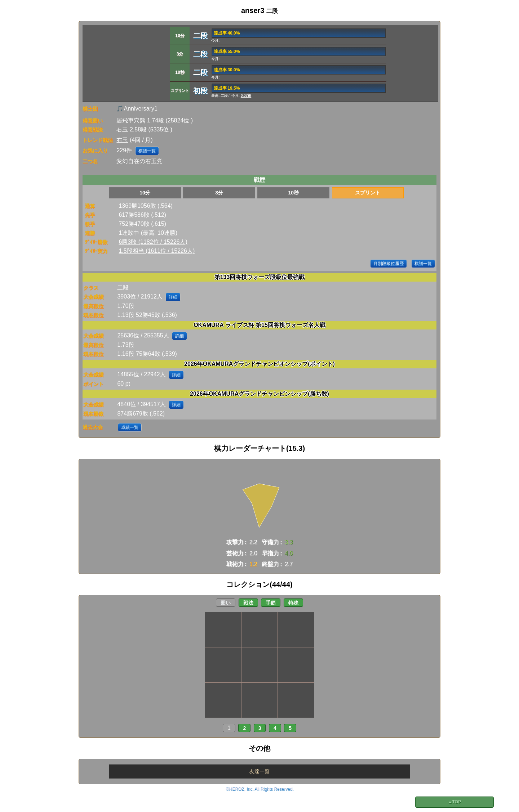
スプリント (368, 193)
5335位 (160, 129)
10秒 (293, 193)
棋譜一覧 (147, 151)
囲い (226, 603)
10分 (145, 193)
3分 (219, 193)
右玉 (122, 129)
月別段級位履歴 (389, 264)
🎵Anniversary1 (137, 109)
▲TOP (454, 802)
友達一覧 (259, 771)
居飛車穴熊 (131, 120)
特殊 (293, 603)
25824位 (179, 120)
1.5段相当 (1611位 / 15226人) (157, 251)
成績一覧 (130, 427)
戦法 (248, 603)
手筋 (271, 603)
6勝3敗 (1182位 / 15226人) (153, 242)
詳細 (173, 297)
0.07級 (246, 96)
